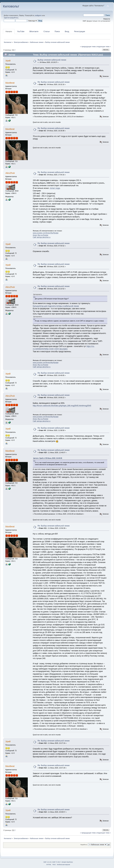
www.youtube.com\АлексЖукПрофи (46, 233)
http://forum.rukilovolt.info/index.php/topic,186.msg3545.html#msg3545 (62, 406)
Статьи (46, 32)
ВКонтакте (34, 32)
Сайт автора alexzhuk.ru (42, 237)
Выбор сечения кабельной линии (52, 60)
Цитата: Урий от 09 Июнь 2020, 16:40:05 (48, 458)
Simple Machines (67, 862)
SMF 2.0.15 (47, 862)
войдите (38, 15)
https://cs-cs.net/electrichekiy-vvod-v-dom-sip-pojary (64, 348)
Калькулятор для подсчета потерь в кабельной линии (56, 306)
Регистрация (80, 32)
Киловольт (11, 6)
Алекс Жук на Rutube (41, 235)
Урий (8, 61)
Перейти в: (84, 845)
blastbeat (10, 83)
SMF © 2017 (57, 862)
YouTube (21, 32)
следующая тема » (103, 47)
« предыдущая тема (88, 47)
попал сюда (55, 188)
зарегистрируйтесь (11, 18)
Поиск (57, 32)
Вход (67, 32)
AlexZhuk (10, 173)
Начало (9, 32)
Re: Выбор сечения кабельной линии (54, 82)
